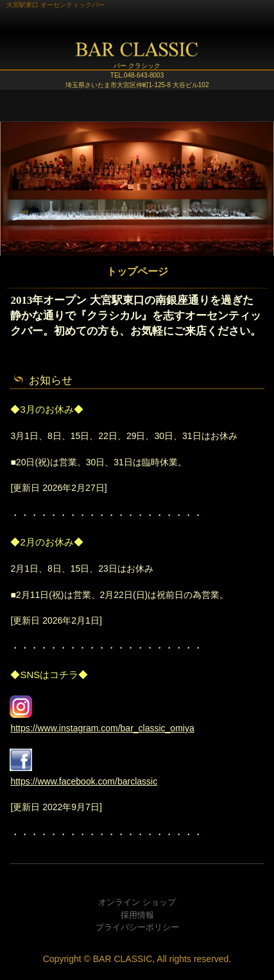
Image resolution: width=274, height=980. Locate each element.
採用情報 (137, 915)
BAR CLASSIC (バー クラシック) (137, 54)
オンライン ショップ (137, 902)
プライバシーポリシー (137, 927)
